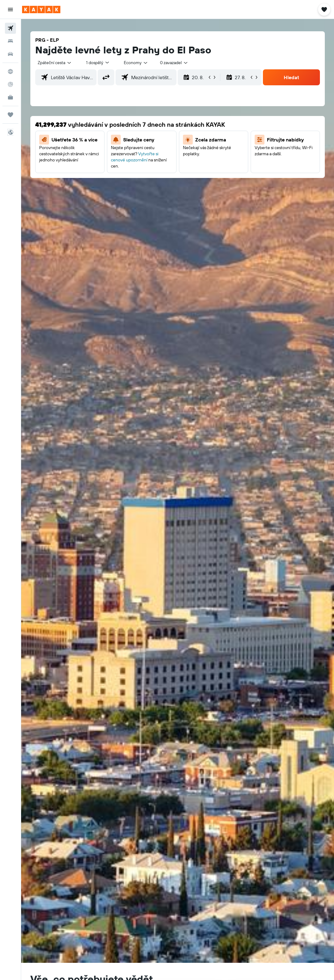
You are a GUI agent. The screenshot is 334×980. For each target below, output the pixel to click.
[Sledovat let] (10, 84)
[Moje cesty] (10, 115)
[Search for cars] (10, 54)
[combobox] (136, 63)
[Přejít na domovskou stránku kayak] (41, 10)
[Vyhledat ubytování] (10, 41)
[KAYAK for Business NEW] (10, 97)
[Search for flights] (10, 28)
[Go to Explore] (10, 71)
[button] (10, 10)
